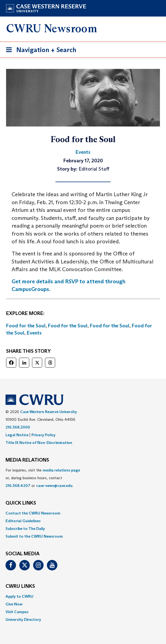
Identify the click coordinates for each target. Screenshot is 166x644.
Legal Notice (17, 435)
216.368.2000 (18, 427)
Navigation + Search (39, 51)
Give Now (14, 604)
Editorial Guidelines (23, 521)
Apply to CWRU (19, 596)
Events (34, 333)
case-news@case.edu (54, 486)
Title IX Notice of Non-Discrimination (39, 443)
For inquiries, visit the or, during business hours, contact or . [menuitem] (43, 478)
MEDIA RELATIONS (27, 460)
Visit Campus (17, 612)
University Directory (23, 619)
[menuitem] (83, 513)
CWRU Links (20, 586)
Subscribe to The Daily (25, 529)
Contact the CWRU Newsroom (33, 513)
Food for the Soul (26, 326)
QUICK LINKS (21, 503)
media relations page (61, 470)
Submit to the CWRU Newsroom (34, 536)
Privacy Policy (43, 435)
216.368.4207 (18, 486)
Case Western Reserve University (49, 412)
